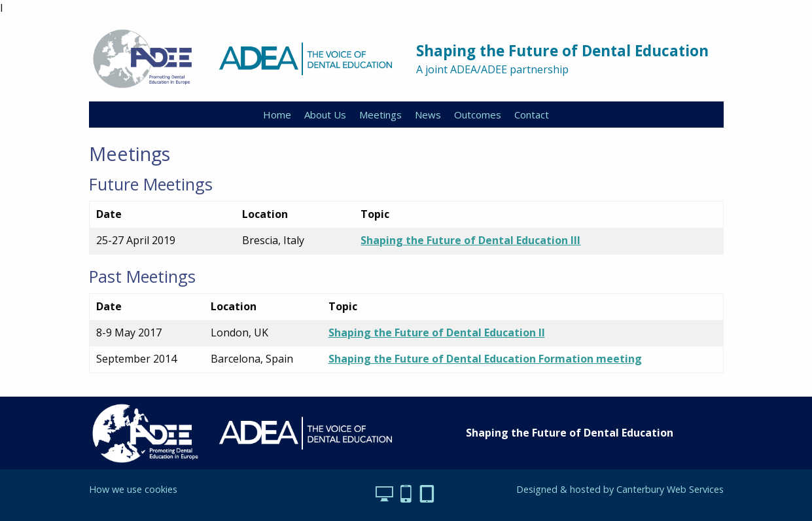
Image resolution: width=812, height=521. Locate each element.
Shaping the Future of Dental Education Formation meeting (485, 359)
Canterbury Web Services (670, 489)
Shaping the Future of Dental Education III (470, 240)
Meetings (380, 115)
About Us (325, 115)
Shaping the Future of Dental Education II (437, 332)
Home (277, 115)
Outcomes (478, 115)
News (428, 115)
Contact (532, 115)
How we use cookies (133, 489)
